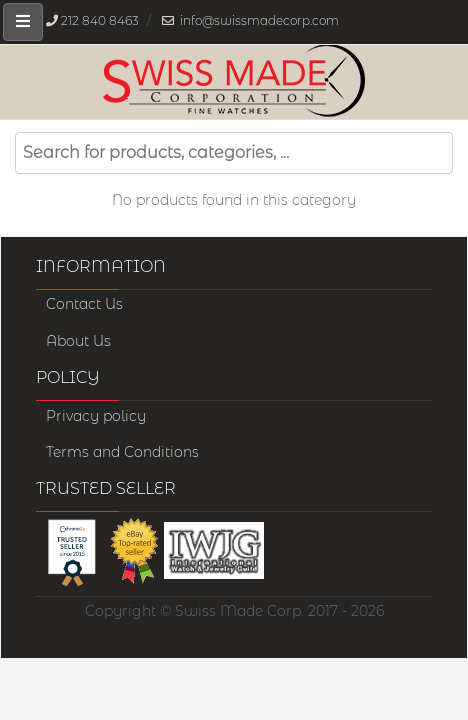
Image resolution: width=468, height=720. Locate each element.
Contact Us (84, 304)
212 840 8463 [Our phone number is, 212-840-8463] (100, 20)
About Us (78, 341)
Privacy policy (96, 416)
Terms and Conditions (122, 452)
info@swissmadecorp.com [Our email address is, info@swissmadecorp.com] (259, 20)
